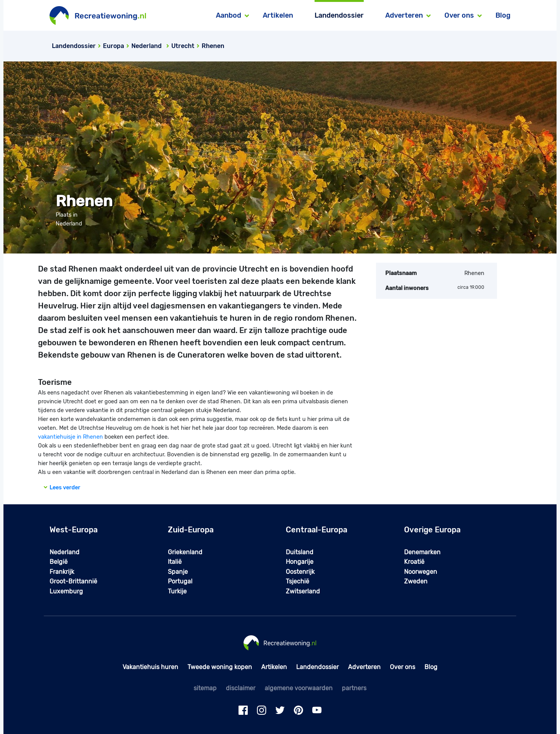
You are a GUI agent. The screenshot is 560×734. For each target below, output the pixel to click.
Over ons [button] (459, 15)
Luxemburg (66, 591)
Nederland (65, 552)
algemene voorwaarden (299, 688)
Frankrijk (62, 572)
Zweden (416, 581)
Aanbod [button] (229, 15)
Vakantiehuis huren (150, 667)
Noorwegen (421, 572)
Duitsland (300, 552)
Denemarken (422, 552)
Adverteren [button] (404, 15)
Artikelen (278, 15)
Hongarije (300, 562)
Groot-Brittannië (73, 581)
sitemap (205, 688)
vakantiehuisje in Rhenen (70, 437)
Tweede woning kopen (220, 667)
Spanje (178, 572)
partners (354, 688)
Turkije (177, 591)
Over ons (403, 667)
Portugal (180, 581)
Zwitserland (303, 591)
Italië (175, 562)
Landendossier (339, 15)
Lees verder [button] (62, 488)
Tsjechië (297, 581)
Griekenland (185, 552)
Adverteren (364, 667)
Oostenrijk (300, 572)
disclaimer (241, 688)
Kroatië (414, 562)
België (59, 562)
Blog (503, 15)
